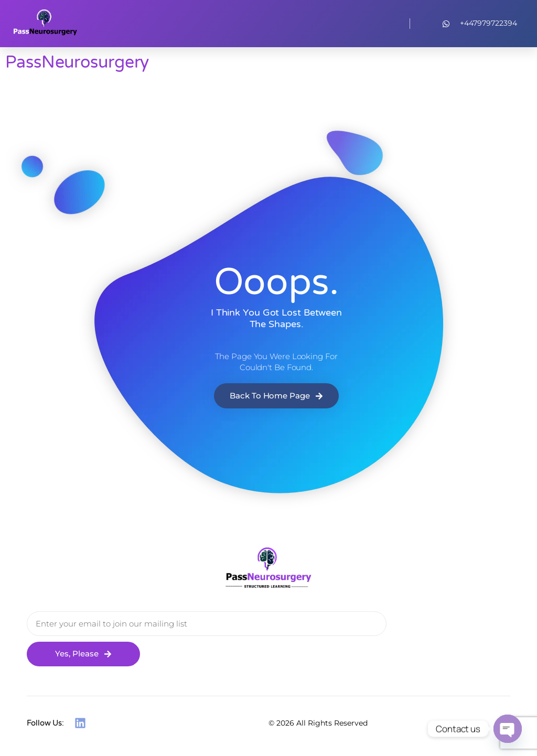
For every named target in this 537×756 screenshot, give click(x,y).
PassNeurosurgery (77, 62)
